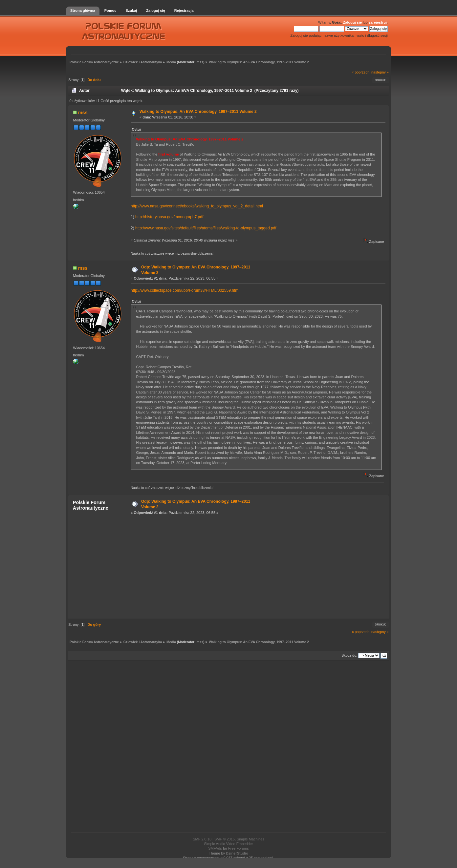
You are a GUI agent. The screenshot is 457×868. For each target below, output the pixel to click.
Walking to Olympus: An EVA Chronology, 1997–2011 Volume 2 (198, 112)
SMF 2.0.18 (202, 839)
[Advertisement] (256, 568)
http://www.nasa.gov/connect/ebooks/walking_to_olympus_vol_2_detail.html (197, 206)
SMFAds (215, 848)
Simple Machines (250, 839)
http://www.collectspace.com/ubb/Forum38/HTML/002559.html (185, 290)
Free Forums (239, 848)
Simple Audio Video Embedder (228, 844)
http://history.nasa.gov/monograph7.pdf (169, 217)
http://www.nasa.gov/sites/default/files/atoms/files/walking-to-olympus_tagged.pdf (206, 228)
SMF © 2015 (225, 839)
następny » (380, 72)
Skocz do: (349, 655)
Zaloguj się (352, 22)
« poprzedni (361, 72)
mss (200, 62)
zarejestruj (378, 22)
